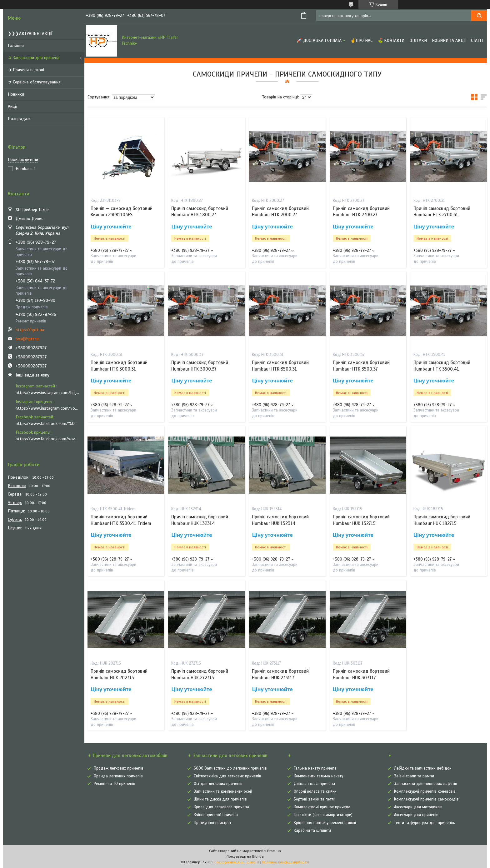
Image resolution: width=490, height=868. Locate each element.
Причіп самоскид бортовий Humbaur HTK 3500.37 (361, 366)
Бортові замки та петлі (314, 799)
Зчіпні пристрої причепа (216, 815)
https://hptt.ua (30, 330)
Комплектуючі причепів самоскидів (426, 799)
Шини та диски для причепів (220, 799)
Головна (16, 45)
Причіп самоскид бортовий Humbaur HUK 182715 (442, 520)
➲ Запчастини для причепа (34, 58)
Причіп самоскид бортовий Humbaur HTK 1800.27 (200, 212)
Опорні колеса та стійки (315, 791)
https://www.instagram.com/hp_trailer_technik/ (48, 393)
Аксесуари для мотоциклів (418, 807)
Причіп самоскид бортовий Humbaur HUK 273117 (280, 674)
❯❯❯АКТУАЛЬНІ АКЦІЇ (30, 34)
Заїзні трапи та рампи (414, 776)
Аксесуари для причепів (416, 815)
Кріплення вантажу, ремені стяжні (325, 823)
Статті (477, 40)
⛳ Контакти (391, 40)
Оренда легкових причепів (118, 776)
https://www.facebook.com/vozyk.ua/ (48, 439)
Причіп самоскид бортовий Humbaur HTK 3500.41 (442, 366)
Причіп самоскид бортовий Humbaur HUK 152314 (280, 520)
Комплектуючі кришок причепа (322, 807)
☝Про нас (361, 40)
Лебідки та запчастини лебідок (423, 768)
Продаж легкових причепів (119, 768)
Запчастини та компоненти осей (223, 791)
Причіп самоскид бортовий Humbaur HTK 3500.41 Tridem (121, 520)
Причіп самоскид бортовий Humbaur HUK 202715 (119, 674)
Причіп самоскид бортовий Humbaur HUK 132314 (200, 520)
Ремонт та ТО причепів (115, 784)
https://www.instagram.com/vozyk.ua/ (48, 408)
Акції (13, 106)
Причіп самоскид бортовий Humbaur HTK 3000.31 (119, 366)
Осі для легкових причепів (218, 784)
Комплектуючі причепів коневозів (425, 791)
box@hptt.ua (28, 339)
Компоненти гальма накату (318, 776)
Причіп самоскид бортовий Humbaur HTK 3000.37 (200, 366)
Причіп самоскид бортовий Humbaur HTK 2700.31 (442, 212)
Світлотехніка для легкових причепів (227, 776)
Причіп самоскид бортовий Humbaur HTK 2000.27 (280, 212)
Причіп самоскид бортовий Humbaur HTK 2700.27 (361, 212)
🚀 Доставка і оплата (319, 40)
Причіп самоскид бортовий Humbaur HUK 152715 (361, 520)
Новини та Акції (449, 40)
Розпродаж (19, 119)
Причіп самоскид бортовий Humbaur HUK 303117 (361, 674)
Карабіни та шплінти (312, 831)
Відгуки (418, 40)
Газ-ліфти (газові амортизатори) (323, 815)
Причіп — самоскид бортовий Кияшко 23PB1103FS (122, 212)
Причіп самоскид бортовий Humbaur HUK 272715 (200, 674)
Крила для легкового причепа (221, 807)
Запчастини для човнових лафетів (426, 784)
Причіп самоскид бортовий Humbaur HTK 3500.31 (280, 366)
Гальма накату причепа (315, 768)
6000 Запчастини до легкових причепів (230, 768)
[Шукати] (479, 16)
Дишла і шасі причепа (314, 784)
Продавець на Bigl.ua (245, 856)
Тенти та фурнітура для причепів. (425, 823)
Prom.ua (274, 851)
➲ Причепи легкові (26, 70)
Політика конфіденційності (286, 862)
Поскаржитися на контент (237, 862)
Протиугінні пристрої (212, 823)
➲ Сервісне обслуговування (34, 82)
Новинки (16, 94)
